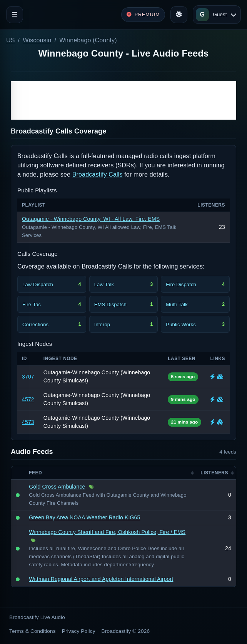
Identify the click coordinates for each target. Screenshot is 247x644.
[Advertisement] (123, 100)
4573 (28, 422)
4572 (28, 399)
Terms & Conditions (33, 631)
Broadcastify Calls (98, 174)
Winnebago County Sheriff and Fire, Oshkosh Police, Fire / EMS (107, 532)
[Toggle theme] (179, 15)
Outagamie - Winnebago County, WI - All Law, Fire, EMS (91, 219)
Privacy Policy (79, 631)
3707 (28, 377)
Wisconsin (37, 40)
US (11, 40)
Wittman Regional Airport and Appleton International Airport (101, 579)
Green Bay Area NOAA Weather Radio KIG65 (84, 517)
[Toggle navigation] (15, 15)
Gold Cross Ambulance (57, 487)
